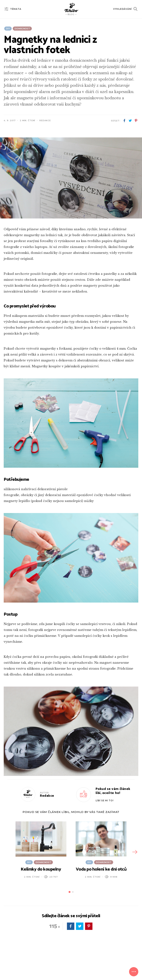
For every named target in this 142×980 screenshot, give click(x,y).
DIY (8, 29)
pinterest (136, 121)
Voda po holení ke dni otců (101, 869)
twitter (130, 121)
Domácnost (22, 29)
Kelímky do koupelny (41, 869)
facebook (124, 121)
